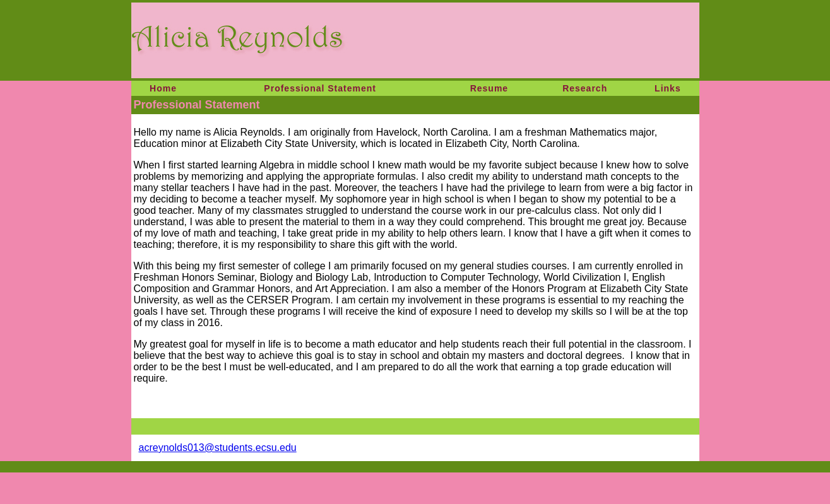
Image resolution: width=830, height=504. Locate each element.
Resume (489, 88)
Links (668, 88)
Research (585, 88)
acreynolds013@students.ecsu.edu (218, 448)
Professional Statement (320, 88)
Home (163, 88)
